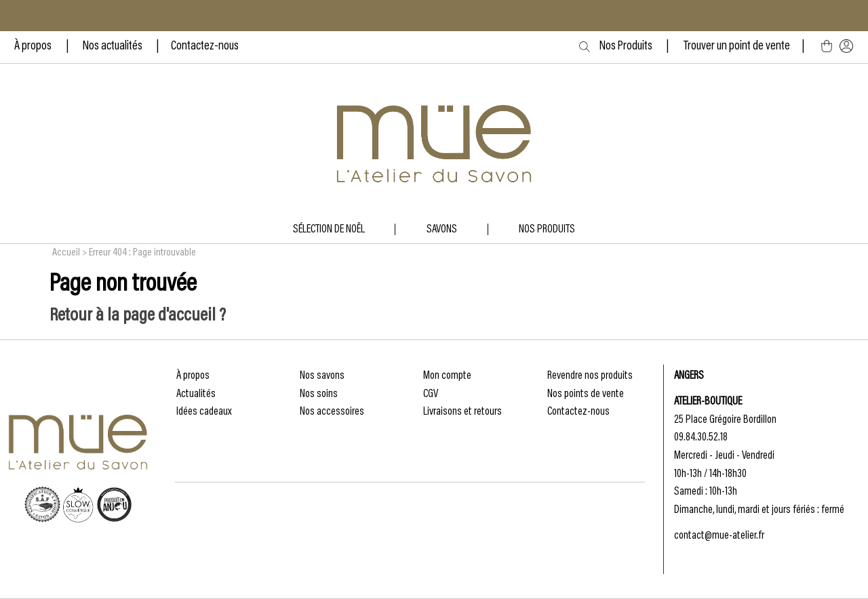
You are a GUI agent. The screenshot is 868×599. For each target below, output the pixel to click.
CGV (431, 394)
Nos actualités (113, 47)
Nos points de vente (586, 394)
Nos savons (322, 376)
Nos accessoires (332, 412)
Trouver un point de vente (737, 47)
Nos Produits (639, 47)
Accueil (66, 253)
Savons (442, 230)
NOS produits (547, 230)
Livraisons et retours (462, 412)
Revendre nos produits (590, 376)
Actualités (196, 394)
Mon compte (447, 376)
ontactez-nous (208, 47)
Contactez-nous (578, 412)
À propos (34, 47)
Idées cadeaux (204, 412)
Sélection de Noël (329, 230)
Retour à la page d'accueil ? (138, 316)
